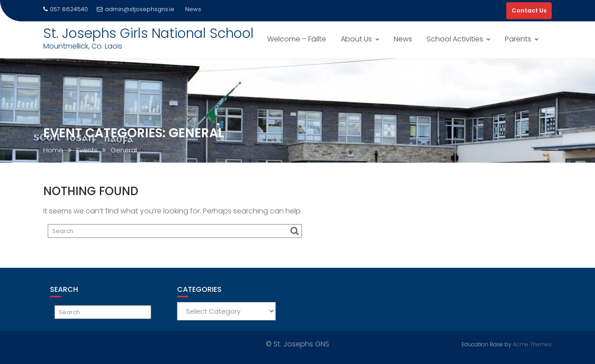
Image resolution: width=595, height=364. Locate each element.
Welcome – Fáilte (297, 39)
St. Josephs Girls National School (149, 33)
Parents (518, 39)
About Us (356, 39)
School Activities (455, 39)
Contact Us (529, 10)
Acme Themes (532, 344)
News (403, 39)
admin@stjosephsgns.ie (136, 9)
